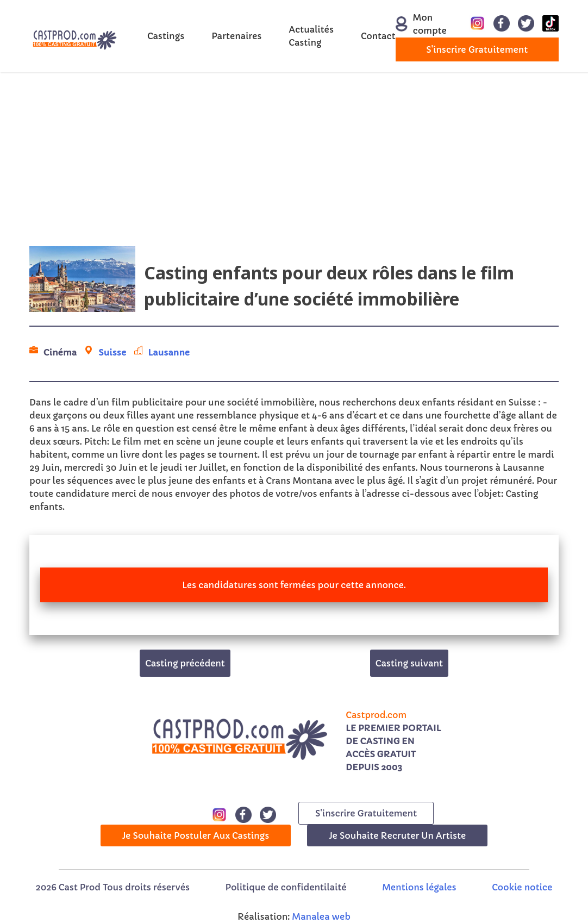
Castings (166, 36)
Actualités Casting (311, 36)
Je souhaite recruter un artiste (397, 835)
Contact (378, 36)
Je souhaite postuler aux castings (196, 835)
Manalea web (321, 916)
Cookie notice (522, 887)
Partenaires (236, 36)
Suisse (112, 352)
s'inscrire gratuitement (477, 49)
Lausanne (169, 352)
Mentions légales (419, 887)
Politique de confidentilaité (286, 887)
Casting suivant (409, 663)
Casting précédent (185, 663)
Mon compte (415, 24)
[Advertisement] (294, 159)
